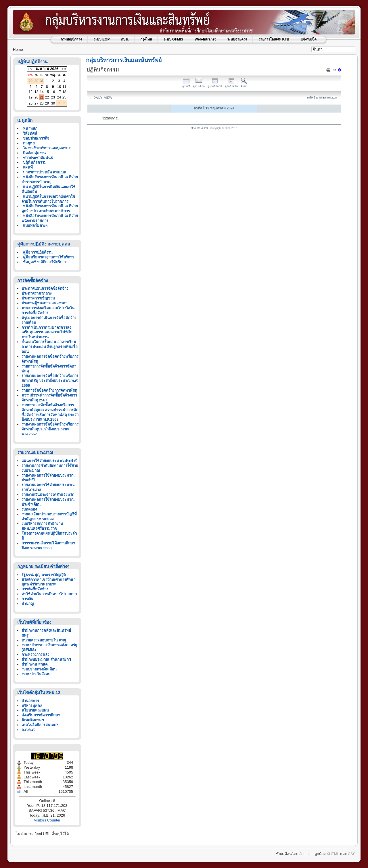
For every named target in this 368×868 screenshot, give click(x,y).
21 (42, 97)
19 (31, 97)
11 (64, 87)
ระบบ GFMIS (173, 39)
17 (59, 92)
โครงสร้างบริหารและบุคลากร (47, 148)
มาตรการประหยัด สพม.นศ (45, 172)
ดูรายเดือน (199, 85)
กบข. (125, 39)
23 (53, 97)
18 (64, 92)
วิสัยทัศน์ (30, 133)
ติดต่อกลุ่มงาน (34, 153)
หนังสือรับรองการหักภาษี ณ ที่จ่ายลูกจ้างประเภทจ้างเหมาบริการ (50, 208)
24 (59, 97)
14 (42, 92)
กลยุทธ (29, 143)
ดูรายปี (186, 85)
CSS (352, 854)
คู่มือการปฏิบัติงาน (38, 252)
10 (59, 87)
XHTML (333, 854)
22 (47, 97)
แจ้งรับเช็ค (309, 39)
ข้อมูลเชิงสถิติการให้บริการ (45, 262)
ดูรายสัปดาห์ (215, 85)
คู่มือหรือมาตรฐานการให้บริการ (49, 257)
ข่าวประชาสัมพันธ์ (38, 158)
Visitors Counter (47, 820)
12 (31, 92)
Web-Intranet (205, 39)
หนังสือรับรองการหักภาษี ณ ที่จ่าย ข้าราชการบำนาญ (50, 179)
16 (53, 92)
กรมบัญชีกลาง (71, 39)
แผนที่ (28, 167)
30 (53, 103)
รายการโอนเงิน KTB (274, 39)
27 (36, 103)
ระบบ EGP (102, 39)
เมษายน (43, 69)
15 (47, 92)
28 (42, 103)
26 (31, 103)
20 (36, 97)
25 (64, 97)
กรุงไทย (146, 39)
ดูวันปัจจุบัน (231, 85)
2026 (54, 69)
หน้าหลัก (30, 128)
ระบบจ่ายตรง (237, 39)
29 (47, 103)
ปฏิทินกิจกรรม (35, 162)
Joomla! (306, 854)
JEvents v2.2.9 (200, 128)
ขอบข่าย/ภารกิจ (36, 138)
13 (36, 92)
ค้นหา (244, 85)
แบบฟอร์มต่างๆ (35, 226)
